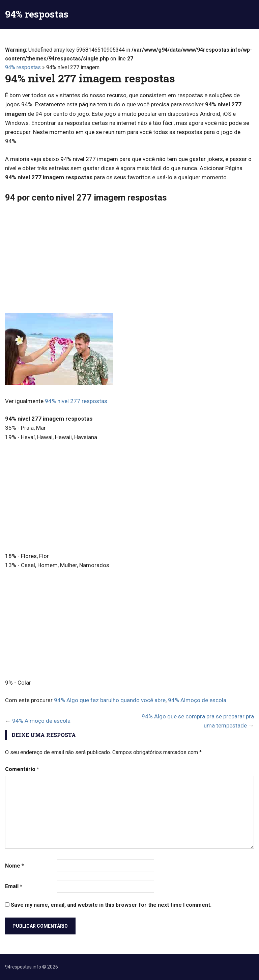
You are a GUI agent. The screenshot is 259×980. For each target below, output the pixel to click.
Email (14, 886)
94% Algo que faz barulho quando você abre (110, 700)
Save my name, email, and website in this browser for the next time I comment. (111, 905)
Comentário (22, 769)
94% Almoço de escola (197, 700)
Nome (15, 866)
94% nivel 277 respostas (76, 401)
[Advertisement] (129, 259)
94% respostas (37, 14)
